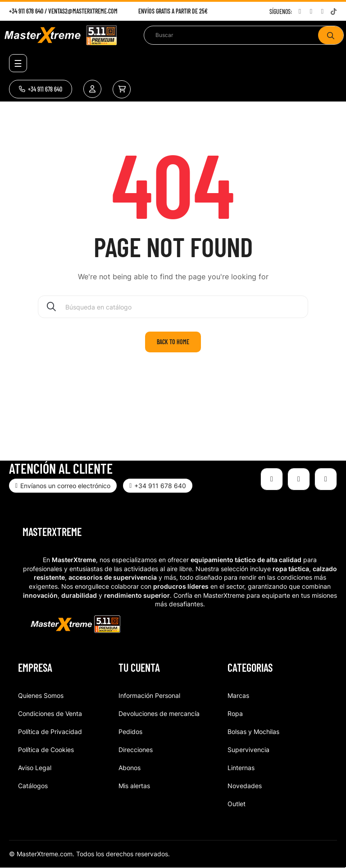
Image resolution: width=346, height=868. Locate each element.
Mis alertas (134, 786)
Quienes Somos (41, 695)
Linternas (241, 768)
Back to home (173, 342)
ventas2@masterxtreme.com (83, 11)
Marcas (238, 695)
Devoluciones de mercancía (159, 713)
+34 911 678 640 (26, 11)
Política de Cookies (46, 750)
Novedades (245, 786)
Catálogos (33, 786)
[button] (41, 89)
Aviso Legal (35, 768)
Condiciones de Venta (50, 713)
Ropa (235, 713)
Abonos (130, 768)
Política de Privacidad (50, 732)
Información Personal (149, 695)
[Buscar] (173, 307)
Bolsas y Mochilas (253, 732)
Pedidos (130, 732)
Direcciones (136, 750)
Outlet (237, 804)
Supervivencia (248, 750)
